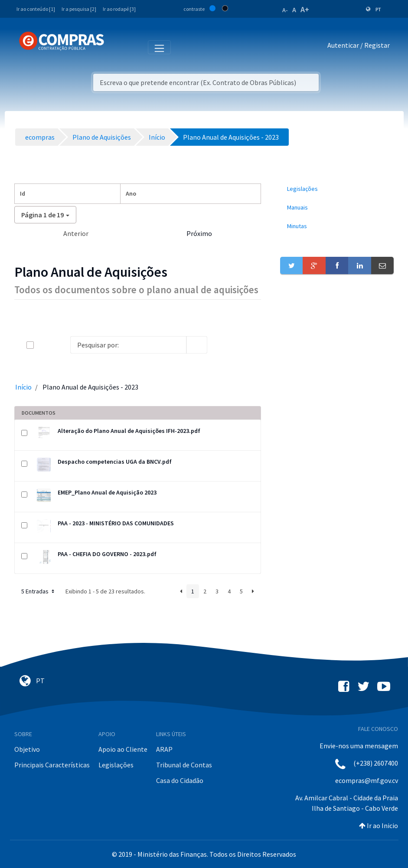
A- (285, 10)
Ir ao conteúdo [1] (36, 9)
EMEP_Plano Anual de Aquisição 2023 (107, 492)
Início (23, 387)
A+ (305, 9)
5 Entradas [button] (39, 591)
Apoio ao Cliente (123, 749)
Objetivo (27, 749)
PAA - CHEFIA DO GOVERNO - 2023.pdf (107, 554)
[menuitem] (337, 189)
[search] (197, 345)
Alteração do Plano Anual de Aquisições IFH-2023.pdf (129, 431)
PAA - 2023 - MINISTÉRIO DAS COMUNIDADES (116, 523)
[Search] (128, 345)
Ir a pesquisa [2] (79, 9)
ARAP (164, 749)
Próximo (199, 233)
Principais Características (52, 765)
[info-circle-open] (221, 345)
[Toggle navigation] (116, 47)
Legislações (116, 765)
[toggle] (44, 345)
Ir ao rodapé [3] (119, 9)
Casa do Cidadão (180, 780)
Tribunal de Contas (184, 765)
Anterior (76, 233)
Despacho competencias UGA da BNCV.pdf (115, 462)
